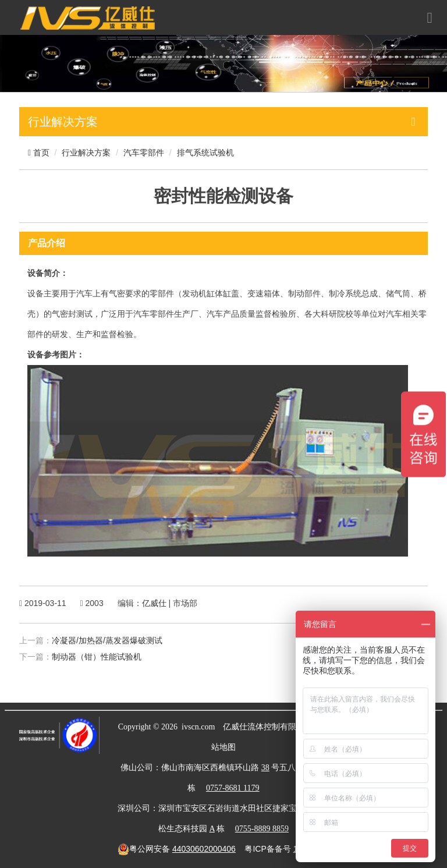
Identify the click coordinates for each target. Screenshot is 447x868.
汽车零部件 (144, 153)
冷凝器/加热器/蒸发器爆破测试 (107, 640)
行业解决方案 (86, 153)
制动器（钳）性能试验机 (97, 657)
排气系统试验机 (205, 153)
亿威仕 (154, 603)
